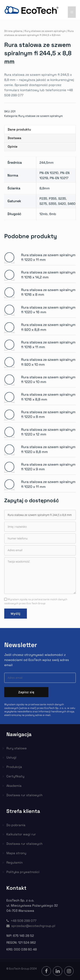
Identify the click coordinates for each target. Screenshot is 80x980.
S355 (52, 204)
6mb (53, 214)
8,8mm (45, 188)
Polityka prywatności (23, 872)
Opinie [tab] (13, 146)
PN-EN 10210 (49, 173)
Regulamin (15, 862)
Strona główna (13, 31)
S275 (43, 204)
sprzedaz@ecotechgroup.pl (31, 926)
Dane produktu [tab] (19, 129)
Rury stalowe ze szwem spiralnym (45, 31)
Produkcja (14, 767)
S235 (62, 198)
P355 (53, 198)
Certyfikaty (15, 776)
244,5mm (47, 163)
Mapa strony (16, 853)
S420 (62, 204)
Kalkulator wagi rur (21, 834)
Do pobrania (16, 825)
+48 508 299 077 (21, 921)
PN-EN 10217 (59, 178)
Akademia (14, 786)
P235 (43, 198)
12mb (44, 214)
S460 (72, 204)
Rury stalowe (17, 748)
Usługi (11, 757)
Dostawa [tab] (15, 138)
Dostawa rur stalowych (24, 795)
